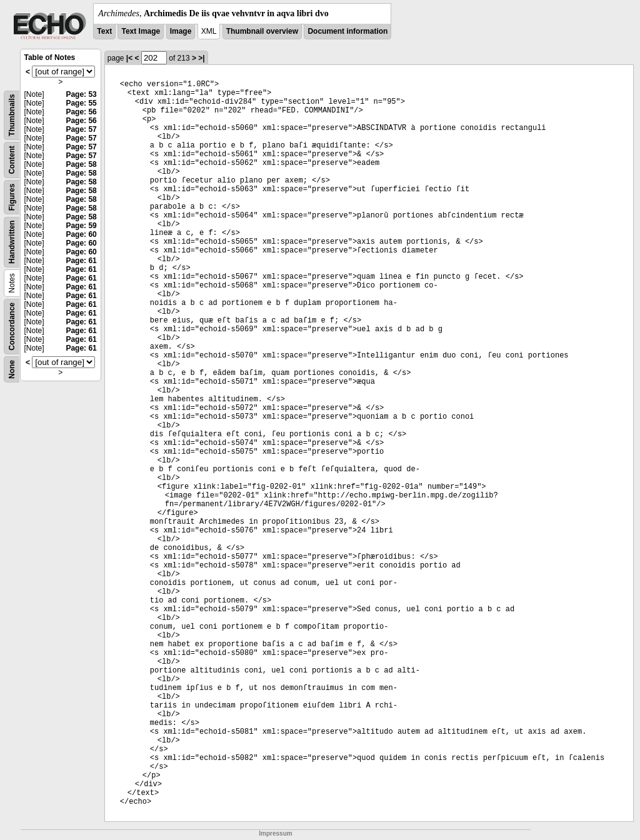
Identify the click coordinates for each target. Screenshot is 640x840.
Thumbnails (12, 115)
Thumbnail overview (262, 31)
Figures (12, 197)
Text (104, 31)
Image (181, 31)
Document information (347, 31)
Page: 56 (81, 112)
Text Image (141, 31)
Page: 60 (81, 234)
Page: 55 (81, 103)
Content (12, 160)
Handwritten (12, 242)
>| (201, 58)
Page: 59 (81, 226)
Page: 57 (81, 129)
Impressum (275, 833)
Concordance (12, 327)
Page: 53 (81, 94)
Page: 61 (81, 261)
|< (129, 58)
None (12, 369)
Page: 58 (81, 164)
